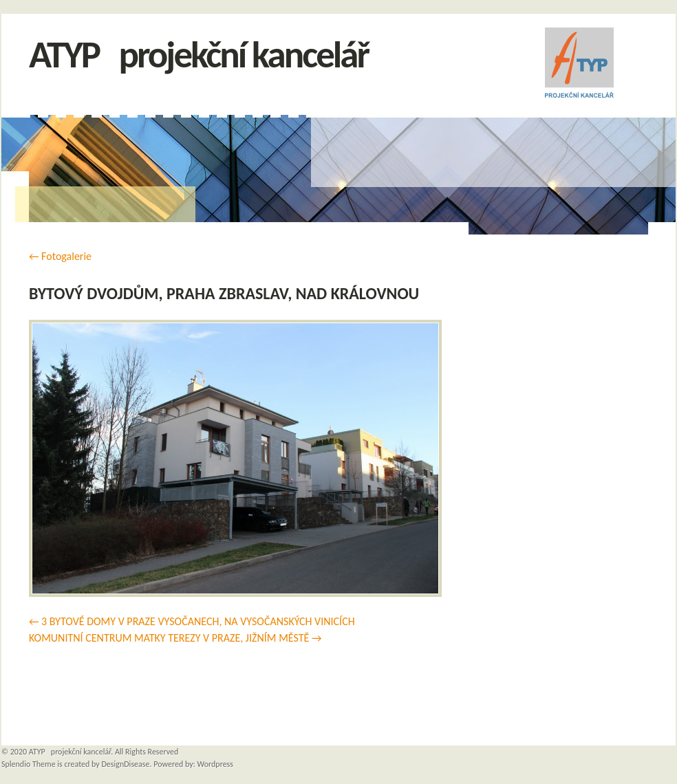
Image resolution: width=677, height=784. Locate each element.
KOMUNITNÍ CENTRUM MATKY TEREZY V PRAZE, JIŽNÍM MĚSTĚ (169, 638)
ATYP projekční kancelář (198, 55)
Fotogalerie (60, 256)
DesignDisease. (126, 764)
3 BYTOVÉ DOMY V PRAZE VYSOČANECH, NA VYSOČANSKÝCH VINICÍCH (198, 621)
